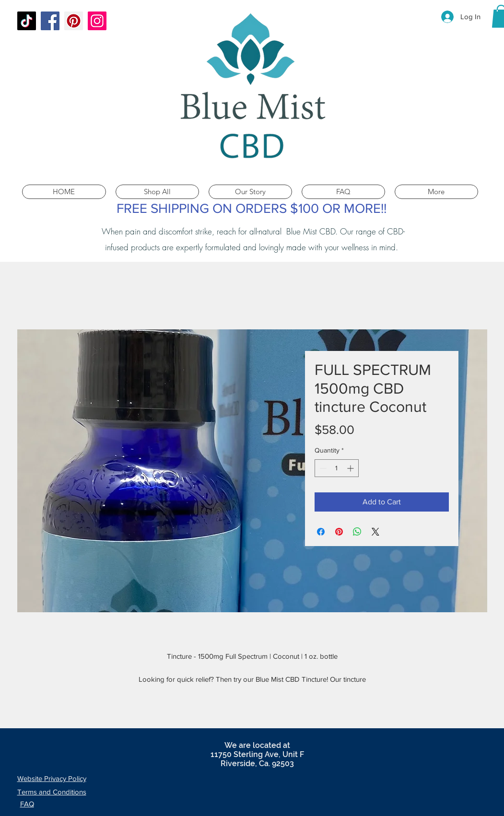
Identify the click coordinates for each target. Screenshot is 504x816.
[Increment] (351, 468)
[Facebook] (50, 21)
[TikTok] (27, 21)
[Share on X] (375, 532)
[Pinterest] (74, 21)
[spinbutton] (337, 468)
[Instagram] (97, 21)
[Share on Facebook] (321, 532)
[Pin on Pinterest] (339, 532)
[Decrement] (322, 468)
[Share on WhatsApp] (357, 532)
